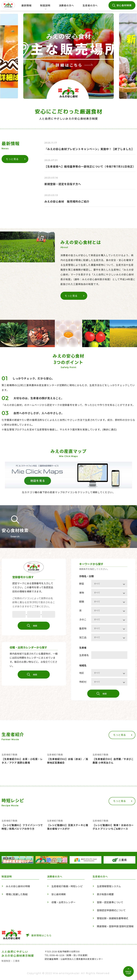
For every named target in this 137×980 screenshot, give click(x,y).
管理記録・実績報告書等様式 (113, 918)
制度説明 (44, 7)
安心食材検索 (124, 5)
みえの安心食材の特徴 (18, 886)
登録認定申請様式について (111, 910)
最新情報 (26, 5)
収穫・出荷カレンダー (63, 902)
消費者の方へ (66, 7)
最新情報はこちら (41, 935)
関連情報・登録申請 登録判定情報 (115, 926)
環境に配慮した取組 (17, 894)
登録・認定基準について (110, 902)
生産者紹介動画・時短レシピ (67, 886)
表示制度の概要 (105, 894)
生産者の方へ (90, 7)
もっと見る (16, 159)
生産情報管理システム (109, 886)
